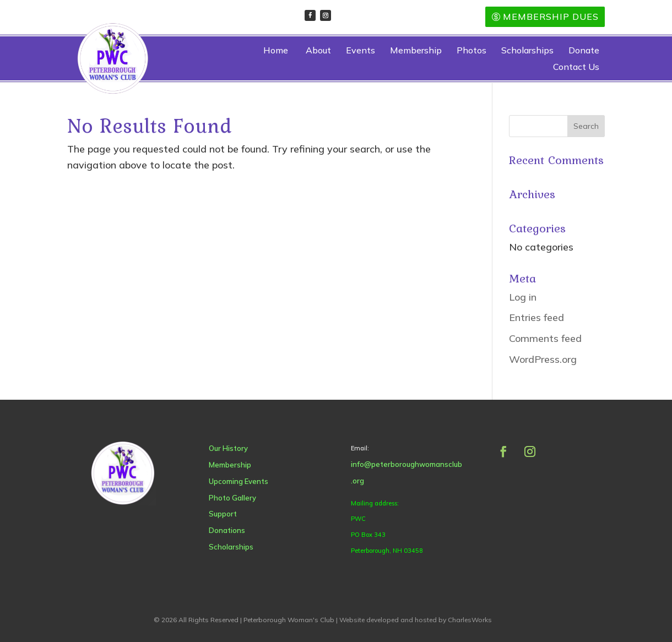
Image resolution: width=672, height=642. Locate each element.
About (318, 51)
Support (212, 514)
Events (361, 51)
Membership (416, 51)
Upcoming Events (227, 481)
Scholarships (527, 51)
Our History (217, 448)
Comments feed (545, 338)
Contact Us (576, 67)
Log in (523, 297)
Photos (472, 51)
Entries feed (536, 317)
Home (276, 51)
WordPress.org (543, 359)
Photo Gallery (221, 498)
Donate (584, 51)
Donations (216, 530)
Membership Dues (551, 17)
